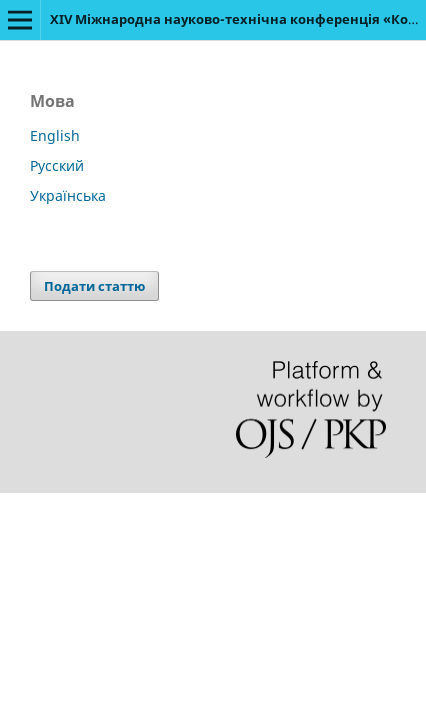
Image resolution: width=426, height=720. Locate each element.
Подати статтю (94, 286)
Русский (57, 165)
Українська (68, 195)
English (55, 135)
